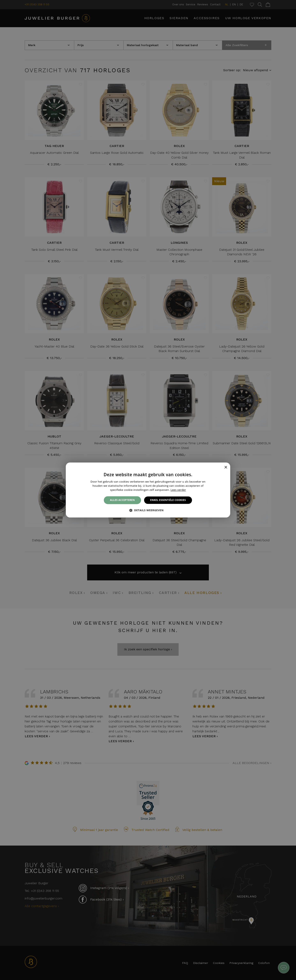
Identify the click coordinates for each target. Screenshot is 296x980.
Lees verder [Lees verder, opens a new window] (178, 490)
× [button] (226, 467)
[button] (148, 510)
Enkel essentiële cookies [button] (168, 500)
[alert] (148, 490)
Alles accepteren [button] (122, 500)
